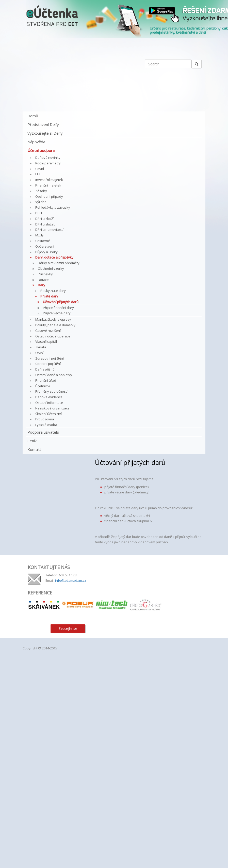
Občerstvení (45, 246)
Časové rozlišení (48, 331)
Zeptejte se (68, 628)
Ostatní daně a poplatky (54, 375)
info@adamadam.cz (71, 580)
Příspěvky (45, 274)
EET (38, 174)
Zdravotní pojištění (50, 358)
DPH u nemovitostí (49, 230)
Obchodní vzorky (51, 268)
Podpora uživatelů (43, 432)
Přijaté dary (49, 296)
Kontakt (34, 449)
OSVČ (40, 353)
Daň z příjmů (45, 369)
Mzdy (39, 235)
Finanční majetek (48, 185)
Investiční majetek (49, 180)
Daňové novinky (48, 158)
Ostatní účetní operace (53, 336)
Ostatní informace (49, 403)
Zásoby (41, 191)
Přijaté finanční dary (58, 308)
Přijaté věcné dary (57, 313)
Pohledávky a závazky (53, 207)
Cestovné (43, 241)
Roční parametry (48, 163)
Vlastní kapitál (46, 341)
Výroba (41, 202)
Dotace (43, 280)
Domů (33, 116)
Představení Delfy (43, 124)
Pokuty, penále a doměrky (55, 325)
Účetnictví (43, 386)
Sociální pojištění (48, 364)
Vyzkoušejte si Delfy (45, 133)
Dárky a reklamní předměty (59, 263)
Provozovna (45, 419)
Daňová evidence (49, 397)
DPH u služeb (45, 224)
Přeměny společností (51, 391)
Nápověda (36, 142)
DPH (39, 213)
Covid (40, 169)
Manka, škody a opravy (53, 319)
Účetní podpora (41, 150)
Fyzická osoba (46, 425)
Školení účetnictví (48, 414)
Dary (42, 285)
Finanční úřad (46, 380)
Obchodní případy (49, 196)
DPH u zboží (44, 219)
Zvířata (41, 347)
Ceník (32, 441)
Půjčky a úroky (46, 252)
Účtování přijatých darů (61, 302)
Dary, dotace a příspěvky (54, 257)
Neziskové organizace (52, 408)
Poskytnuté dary (53, 291)
